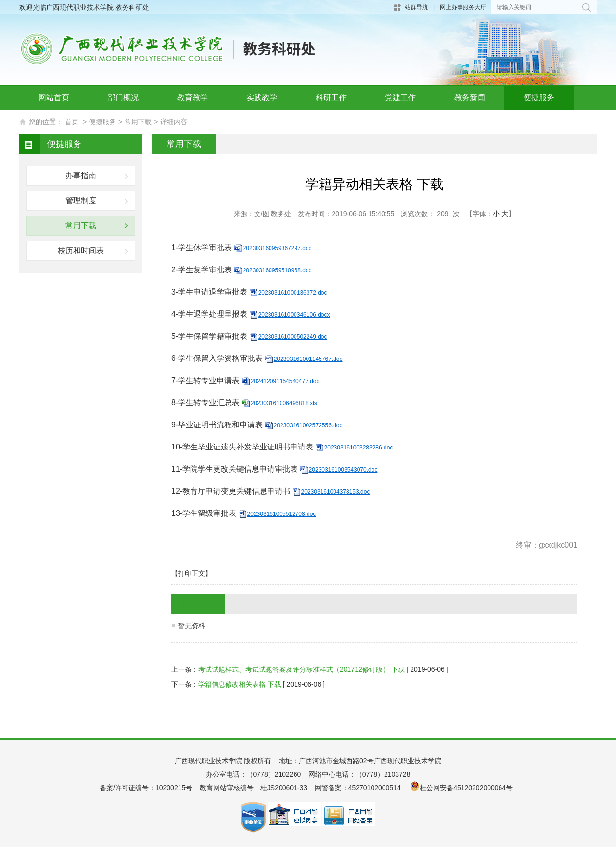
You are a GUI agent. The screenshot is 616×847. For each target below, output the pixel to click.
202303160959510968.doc (277, 270)
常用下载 (138, 122)
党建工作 (400, 97)
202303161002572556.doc (308, 425)
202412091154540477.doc (285, 381)
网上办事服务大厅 (463, 7)
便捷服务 (539, 97)
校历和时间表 (81, 250)
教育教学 (192, 97)
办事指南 (81, 175)
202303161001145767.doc (308, 359)
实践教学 (262, 97)
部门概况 (123, 97)
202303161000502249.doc (293, 337)
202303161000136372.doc (293, 293)
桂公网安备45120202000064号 (468, 788)
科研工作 (331, 97)
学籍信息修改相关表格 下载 (240, 684)
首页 (72, 122)
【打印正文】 (192, 573)
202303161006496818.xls (284, 403)
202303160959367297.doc (277, 248)
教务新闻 (470, 97)
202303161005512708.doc (282, 514)
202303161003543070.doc (343, 470)
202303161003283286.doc (359, 448)
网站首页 (54, 97)
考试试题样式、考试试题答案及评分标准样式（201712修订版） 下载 (302, 669)
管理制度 (81, 200)
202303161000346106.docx (294, 315)
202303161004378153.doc (336, 492)
